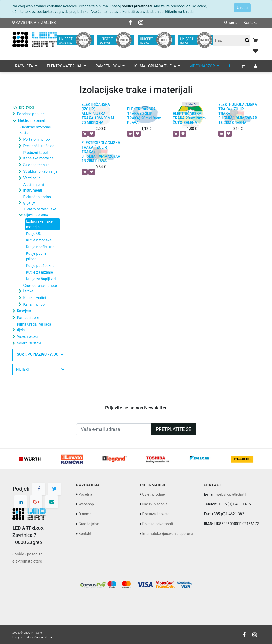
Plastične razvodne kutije (35, 130)
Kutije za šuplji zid (41, 279)
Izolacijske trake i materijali (40, 224)
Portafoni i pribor (37, 139)
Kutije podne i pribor (37, 256)
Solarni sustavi (29, 343)
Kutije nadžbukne (40, 247)
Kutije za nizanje (39, 272)
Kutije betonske (39, 240)
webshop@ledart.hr (233, 494)
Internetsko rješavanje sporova (167, 534)
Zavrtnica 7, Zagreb (34, 23)
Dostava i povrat (155, 514)
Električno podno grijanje (37, 200)
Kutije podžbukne (40, 266)
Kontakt (250, 23)
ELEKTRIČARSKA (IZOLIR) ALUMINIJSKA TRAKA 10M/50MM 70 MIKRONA (98, 113)
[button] (230, 66)
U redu (242, 8)
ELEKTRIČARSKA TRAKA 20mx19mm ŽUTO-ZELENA (189, 118)
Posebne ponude (31, 114)
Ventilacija (32, 178)
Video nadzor (28, 336)
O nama (231, 23)
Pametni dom (28, 318)
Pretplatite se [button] (174, 429)
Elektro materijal (31, 120)
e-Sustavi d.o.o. (42, 637)
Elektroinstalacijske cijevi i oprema (40, 212)
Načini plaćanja (155, 504)
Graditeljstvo (89, 524)
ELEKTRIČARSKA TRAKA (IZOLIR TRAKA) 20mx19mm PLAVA (144, 116)
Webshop (86, 504)
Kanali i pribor (35, 304)
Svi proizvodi (24, 107)
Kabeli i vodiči (35, 298)
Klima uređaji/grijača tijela (34, 327)
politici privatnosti (137, 6)
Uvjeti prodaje (153, 494)
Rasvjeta (24, 311)
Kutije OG (34, 234)
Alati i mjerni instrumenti (33, 187)
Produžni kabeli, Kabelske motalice (38, 155)
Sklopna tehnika (36, 165)
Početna (85, 494)
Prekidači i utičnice (39, 146)
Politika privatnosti (158, 524)
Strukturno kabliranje (40, 171)
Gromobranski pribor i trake (40, 288)
